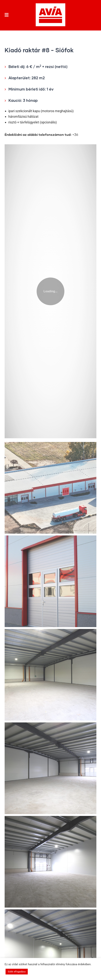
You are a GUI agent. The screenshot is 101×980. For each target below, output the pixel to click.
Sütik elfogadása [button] (17, 972)
